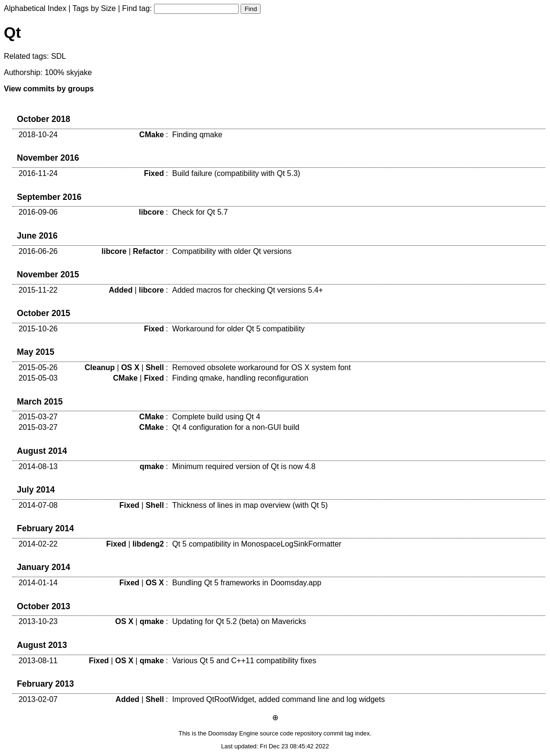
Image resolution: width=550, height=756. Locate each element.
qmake (152, 466)
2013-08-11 (38, 661)
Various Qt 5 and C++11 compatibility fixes (244, 661)
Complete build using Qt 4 (216, 417)
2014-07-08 (38, 505)
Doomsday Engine (233, 733)
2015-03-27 (38, 417)
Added (121, 290)
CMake (152, 135)
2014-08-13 (38, 466)
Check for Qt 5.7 (200, 212)
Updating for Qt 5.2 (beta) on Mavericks (239, 621)
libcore (151, 212)
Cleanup (100, 367)
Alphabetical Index (35, 8)
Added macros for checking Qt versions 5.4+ (247, 290)
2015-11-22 (38, 290)
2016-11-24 (38, 173)
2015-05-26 (38, 367)
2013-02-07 (38, 699)
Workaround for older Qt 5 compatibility (238, 329)
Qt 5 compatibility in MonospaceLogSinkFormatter (257, 544)
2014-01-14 (38, 583)
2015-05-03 (38, 378)
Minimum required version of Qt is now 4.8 (244, 466)
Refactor (148, 251)
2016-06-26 (38, 251)
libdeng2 (148, 544)
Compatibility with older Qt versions (232, 251)
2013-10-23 (38, 621)
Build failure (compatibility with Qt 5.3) (236, 173)
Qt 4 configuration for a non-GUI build (236, 427)
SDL (59, 56)
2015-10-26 (38, 329)
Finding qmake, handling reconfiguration (240, 378)
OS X (130, 367)
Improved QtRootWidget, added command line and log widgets (279, 699)
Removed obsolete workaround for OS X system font (262, 367)
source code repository (291, 733)
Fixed (154, 173)
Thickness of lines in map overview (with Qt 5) (250, 505)
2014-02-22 (38, 544)
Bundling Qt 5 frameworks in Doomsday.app (247, 583)
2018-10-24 (38, 135)
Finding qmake (197, 135)
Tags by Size (94, 8)
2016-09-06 (38, 212)
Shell (154, 367)
